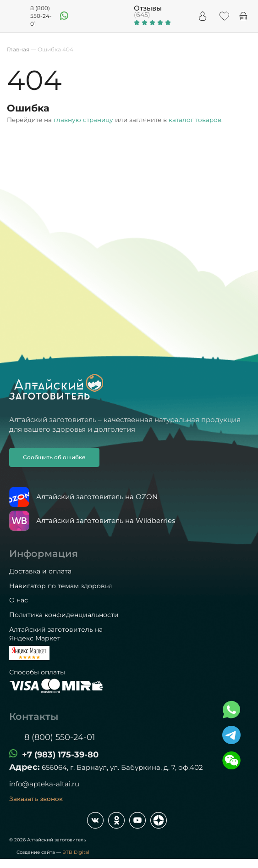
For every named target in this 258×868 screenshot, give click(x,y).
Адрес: (25, 767)
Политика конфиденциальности (64, 615)
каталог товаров (195, 120)
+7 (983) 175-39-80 (60, 755)
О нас (19, 600)
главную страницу (83, 120)
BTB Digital (76, 852)
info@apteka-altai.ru (44, 784)
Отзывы (148, 8)
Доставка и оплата (40, 571)
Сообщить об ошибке (54, 457)
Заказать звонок (36, 799)
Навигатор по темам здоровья (60, 586)
